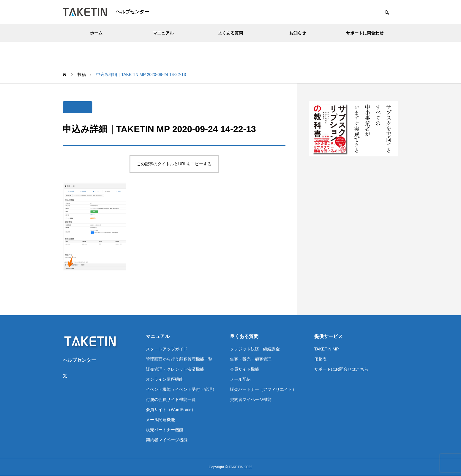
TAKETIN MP (327, 349)
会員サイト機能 (244, 369)
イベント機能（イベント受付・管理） (181, 389)
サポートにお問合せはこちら (341, 369)
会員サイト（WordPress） (171, 410)
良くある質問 (244, 336)
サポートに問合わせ (365, 33)
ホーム (96, 33)
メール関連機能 (160, 420)
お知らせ (298, 33)
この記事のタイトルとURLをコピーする (174, 164)
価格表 (321, 359)
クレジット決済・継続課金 (255, 349)
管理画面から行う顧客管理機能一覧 (179, 359)
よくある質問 (230, 33)
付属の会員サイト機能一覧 (171, 399)
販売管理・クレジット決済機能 (175, 369)
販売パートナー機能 (165, 430)
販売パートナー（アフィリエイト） (263, 389)
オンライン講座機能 (165, 379)
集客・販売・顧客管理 (251, 359)
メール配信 (240, 379)
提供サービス (329, 336)
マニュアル (163, 33)
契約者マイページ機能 (167, 440)
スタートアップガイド (167, 349)
